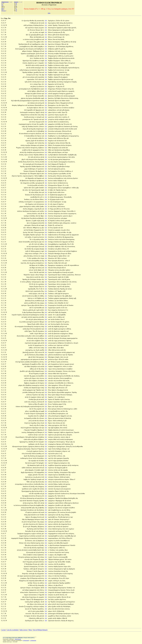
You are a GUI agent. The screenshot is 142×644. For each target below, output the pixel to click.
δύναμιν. (64, 211)
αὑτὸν (53, 312)
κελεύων (31, 155)
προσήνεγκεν (67, 614)
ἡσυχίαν (62, 63)
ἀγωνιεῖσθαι (61, 392)
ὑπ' (63, 209)
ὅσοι (36, 115)
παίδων (55, 181)
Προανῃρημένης (27, 491)
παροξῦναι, (41, 609)
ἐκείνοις (51, 178)
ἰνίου (25, 548)
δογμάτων (51, 141)
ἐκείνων (65, 374)
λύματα (42, 383)
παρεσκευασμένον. (28, 176)
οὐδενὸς (37, 305)
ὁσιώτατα (62, 141)
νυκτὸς (67, 381)
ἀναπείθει (41, 96)
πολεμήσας (57, 145)
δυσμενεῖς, (61, 531)
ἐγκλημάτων (52, 143)
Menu (30, 630)
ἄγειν (71, 296)
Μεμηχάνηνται (65, 103)
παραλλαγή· (41, 548)
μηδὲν (57, 49)
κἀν (32, 338)
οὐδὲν (40, 138)
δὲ (16, 8)
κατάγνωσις (57, 32)
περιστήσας (34, 557)
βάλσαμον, (33, 169)
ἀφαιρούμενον (57, 30)
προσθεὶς (36, 72)
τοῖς (27, 49)
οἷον (38, 425)
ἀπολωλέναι (37, 468)
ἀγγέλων (61, 204)
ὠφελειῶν (51, 621)
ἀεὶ (43, 174)
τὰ (40, 23)
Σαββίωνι (41, 176)
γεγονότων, (57, 218)
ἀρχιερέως (39, 110)
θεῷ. (31, 583)
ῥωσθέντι (23, 371)
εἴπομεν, (29, 588)
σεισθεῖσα (38, 301)
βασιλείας (60, 150)
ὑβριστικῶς (4, 11)
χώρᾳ (54, 199)
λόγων (66, 566)
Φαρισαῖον (31, 178)
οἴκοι (50, 385)
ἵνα (54, 557)
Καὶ (40, 108)
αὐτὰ (42, 343)
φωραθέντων (52, 616)
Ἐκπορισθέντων (66, 42)
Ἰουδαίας (31, 126)
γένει (27, 526)
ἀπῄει (54, 388)
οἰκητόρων (52, 383)
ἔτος (52, 228)
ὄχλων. (50, 421)
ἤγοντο (57, 101)
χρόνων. (62, 559)
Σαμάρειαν (21, 534)
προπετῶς (60, 435)
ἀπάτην (34, 536)
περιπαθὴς (33, 411)
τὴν (16, 9)
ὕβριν (2, 9)
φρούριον (65, 465)
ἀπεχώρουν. (57, 61)
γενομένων (51, 119)
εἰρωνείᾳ (26, 21)
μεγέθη (42, 350)
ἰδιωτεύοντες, (65, 98)
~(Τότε (67, 261)
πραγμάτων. (55, 385)
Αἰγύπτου (41, 524)
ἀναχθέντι (34, 430)
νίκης (63, 515)
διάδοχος (59, 449)
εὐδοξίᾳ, (21, 202)
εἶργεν (37, 621)
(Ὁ (66, 388)
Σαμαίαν (39, 178)
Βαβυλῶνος (37, 89)
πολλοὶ (61, 134)
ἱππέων (57, 239)
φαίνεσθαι (30, 131)
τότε (43, 108)
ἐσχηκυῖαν (59, 322)
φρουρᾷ (33, 35)
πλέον (39, 348)
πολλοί (69, 616)
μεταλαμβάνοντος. (25, 46)
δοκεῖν (32, 425)
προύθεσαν (25, 489)
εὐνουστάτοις (71, 246)
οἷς (55, 576)
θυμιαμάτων (52, 265)
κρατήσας (41, 284)
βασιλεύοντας (66, 58)
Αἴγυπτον (15, 176)
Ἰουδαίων (54, 166)
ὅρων (60, 275)
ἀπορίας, (15, 105)
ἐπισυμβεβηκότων (54, 244)
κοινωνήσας (31, 77)
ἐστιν (60, 117)
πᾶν (38, 56)
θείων (50, 261)
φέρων (37, 286)
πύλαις (42, 557)
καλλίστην (41, 578)
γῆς (65, 23)
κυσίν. (30, 489)
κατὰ (56, 37)
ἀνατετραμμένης (20, 49)
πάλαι (50, 425)
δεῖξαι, (37, 192)
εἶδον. (40, 364)
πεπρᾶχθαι (71, 155)
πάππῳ (61, 82)
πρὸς (26, 82)
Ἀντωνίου (67, 124)
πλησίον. (67, 479)
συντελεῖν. (29, 614)
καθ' (49, 312)
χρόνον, (67, 322)
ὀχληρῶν (41, 463)
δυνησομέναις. (34, 566)
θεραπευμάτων (54, 548)
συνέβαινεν (30, 555)
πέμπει (26, 155)
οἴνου (68, 230)
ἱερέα (42, 89)
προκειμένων (52, 515)
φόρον (61, 404)
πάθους (42, 244)
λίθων (50, 350)
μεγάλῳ (38, 239)
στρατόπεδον (37, 291)
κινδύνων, (60, 456)
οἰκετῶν (51, 378)
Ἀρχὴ (37, 112)
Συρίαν (31, 108)
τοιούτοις (63, 512)
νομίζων (73, 472)
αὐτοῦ (50, 94)
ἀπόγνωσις (41, 319)
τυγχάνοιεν (36, 451)
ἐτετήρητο (27, 616)
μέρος (38, 611)
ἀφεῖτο (59, 324)
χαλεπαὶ (42, 616)
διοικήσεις (41, 331)
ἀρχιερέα (65, 242)
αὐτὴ (42, 399)
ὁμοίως (31, 98)
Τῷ (2, 4)
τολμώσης (32, 581)
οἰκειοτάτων (52, 371)
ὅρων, (50, 406)
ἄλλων (50, 30)
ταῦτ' (32, 232)
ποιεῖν (55, 138)
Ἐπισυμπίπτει (62, 25)
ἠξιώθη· (42, 545)
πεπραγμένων (68, 82)
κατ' (32, 270)
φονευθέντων (58, 209)
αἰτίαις (22, 592)
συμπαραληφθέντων (54, 536)
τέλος (24, 454)
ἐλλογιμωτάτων (53, 185)
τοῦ (34, 110)
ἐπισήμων (51, 242)
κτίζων (70, 366)
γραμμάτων (52, 124)
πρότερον (54, 409)
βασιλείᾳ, (62, 611)
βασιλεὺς (57, 289)
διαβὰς (26, 479)
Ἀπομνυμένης (64, 519)
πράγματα (35, 223)
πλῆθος (42, 265)
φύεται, (63, 169)
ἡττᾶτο (71, 129)
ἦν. (56, 496)
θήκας (34, 265)
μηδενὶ (42, 404)
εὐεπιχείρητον (64, 472)
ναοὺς (31, 294)
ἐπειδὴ (26, 117)
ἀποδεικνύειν (58, 242)
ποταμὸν (39, 479)
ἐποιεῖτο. (36, 126)
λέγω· (37, 75)
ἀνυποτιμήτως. (61, 442)
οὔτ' (56, 258)
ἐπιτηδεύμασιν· (57, 202)
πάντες (63, 206)
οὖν (33, 244)
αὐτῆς (69, 176)
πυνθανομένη (24, 458)
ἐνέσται (36, 256)
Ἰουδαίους (56, 404)
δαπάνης (33, 456)
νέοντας (42, 378)
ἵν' (38, 595)
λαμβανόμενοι (66, 592)
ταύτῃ (36, 338)
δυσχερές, (36, 501)
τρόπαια (42, 145)
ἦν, (54, 225)
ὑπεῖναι (62, 491)
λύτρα (42, 258)
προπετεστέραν (59, 418)
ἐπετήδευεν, (64, 402)
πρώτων (51, 524)
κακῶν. (50, 315)
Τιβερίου (51, 559)
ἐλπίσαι (39, 94)
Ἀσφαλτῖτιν (27, 275)
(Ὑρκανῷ (27, 430)
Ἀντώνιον (33, 30)
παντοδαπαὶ (25, 134)
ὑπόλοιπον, (29, 468)
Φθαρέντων (36, 228)
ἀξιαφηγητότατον (39, 599)
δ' (30, 23)
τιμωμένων (52, 562)
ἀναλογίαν (24, 510)
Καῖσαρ (37, 25)
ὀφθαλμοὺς (65, 136)
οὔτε (28, 42)
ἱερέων (50, 272)
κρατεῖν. (59, 308)
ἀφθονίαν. (58, 246)
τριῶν (50, 583)
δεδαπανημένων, (68, 409)
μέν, (31, 32)
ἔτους (33, 301)
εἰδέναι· (65, 256)
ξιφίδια (61, 484)
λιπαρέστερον (40, 129)
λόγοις (25, 129)
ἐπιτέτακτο (62, 609)
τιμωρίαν (41, 597)
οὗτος (60, 585)
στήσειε (39, 397)
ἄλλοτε (37, 199)
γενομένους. (30, 503)
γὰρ (68, 70)
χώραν (22, 206)
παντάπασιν (31, 105)
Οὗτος (61, 359)
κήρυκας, (28, 141)
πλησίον (56, 162)
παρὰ (42, 32)
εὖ (64, 86)
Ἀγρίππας (41, 449)
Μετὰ (27, 65)
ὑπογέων (51, 595)
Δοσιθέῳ (39, 454)
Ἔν (31, 239)
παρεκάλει (28, 166)
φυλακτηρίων (52, 614)
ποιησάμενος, (60, 265)
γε (41, 228)
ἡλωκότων (51, 258)
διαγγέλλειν (72, 602)
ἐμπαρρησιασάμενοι (26, 101)
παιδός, (29, 237)
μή (56, 557)
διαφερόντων (66, 159)
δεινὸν (55, 192)
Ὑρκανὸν (36, 119)
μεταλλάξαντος (25, 505)
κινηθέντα (25, 150)
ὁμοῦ (26, 456)
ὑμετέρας (56, 159)
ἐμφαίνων (24, 54)
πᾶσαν (64, 101)
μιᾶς (63, 110)
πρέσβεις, (62, 550)
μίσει (43, 28)
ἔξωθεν (50, 223)
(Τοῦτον (58, 21)
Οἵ (68, 249)
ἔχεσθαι (42, 501)
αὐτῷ (32, 39)
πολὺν (62, 199)
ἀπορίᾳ (42, 249)
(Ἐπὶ (36, 352)
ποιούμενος (30, 75)
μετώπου (58, 350)
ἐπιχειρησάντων (53, 251)
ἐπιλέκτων (51, 239)
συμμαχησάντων (53, 534)
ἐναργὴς (74, 82)
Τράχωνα (56, 463)
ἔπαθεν (42, 206)
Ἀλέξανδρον (63, 54)
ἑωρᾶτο (35, 489)
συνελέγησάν (28, 202)
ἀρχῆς (40, 171)
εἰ (65, 56)
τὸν (64, 21)
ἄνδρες (71, 334)
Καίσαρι (27, 538)
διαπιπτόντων (52, 134)
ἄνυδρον (31, 230)
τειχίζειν (34, 534)
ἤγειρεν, (60, 185)
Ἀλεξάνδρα (60, 614)
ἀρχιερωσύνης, (69, 237)
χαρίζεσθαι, (68, 30)
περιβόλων (51, 465)
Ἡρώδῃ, (61, 164)
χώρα (26, 169)
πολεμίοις (31, 49)
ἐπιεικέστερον (70, 430)
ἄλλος (68, 510)
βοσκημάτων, (52, 105)
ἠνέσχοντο (66, 294)
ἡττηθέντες (36, 61)
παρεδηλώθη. (63, 244)
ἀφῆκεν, (34, 91)
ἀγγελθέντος (70, 46)
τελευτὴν (27, 559)
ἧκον (66, 550)
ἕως (31, 61)
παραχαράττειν (37, 150)
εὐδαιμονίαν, (67, 223)
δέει (64, 411)
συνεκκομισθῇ (63, 557)
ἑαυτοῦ (55, 91)
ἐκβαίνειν (41, 148)
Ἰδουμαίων (52, 270)
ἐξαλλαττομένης (57, 529)
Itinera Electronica (13, 638)
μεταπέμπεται (27, 119)
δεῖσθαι (34, 166)
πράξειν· (68, 270)
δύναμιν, (60, 37)
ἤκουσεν (61, 566)
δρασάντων (32, 63)
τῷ (2, 3)
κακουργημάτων (63, 162)
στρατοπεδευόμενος (74, 68)
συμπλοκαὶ (28, 343)
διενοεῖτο (69, 512)
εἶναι (35, 42)
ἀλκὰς (62, 39)
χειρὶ (39, 122)
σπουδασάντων (58, 355)
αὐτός (41, 621)
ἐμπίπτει (36, 395)
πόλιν (27, 190)
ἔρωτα (30, 305)
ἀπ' (37, 524)
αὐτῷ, (56, 470)
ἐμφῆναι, (57, 428)
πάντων (38, 157)
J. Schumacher (33, 640)
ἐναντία (66, 390)
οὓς (28, 263)
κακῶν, (50, 317)
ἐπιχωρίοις (30, 562)
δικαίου (71, 305)
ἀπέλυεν (41, 25)
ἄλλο (59, 258)
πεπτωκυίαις (64, 51)
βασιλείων (51, 96)
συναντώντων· (60, 70)
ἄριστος (69, 341)
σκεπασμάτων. (57, 42)
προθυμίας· (37, 602)
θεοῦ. (34, 357)
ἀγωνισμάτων (52, 23)
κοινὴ (39, 103)
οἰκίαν (21, 242)
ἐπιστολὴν (29, 454)
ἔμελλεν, (20, 176)
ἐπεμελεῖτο (58, 552)
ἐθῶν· (64, 562)
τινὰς (42, 44)
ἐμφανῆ (29, 418)
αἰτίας (58, 143)
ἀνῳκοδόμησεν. (20, 437)
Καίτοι (31, 404)
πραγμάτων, (68, 392)
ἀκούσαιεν (30, 501)
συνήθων (57, 54)
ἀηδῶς (56, 566)
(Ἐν (30, 284)
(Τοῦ (35, 272)
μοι (43, 334)
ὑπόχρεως (41, 486)
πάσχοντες (71, 621)
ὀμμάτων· (51, 397)
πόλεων (60, 188)
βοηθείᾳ (42, 131)
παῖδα (67, 359)
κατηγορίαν (21, 326)
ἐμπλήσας (60, 461)
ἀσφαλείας (33, 465)
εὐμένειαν (60, 345)
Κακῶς (64, 621)
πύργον (26, 595)
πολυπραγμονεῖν (61, 602)
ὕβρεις (3, 8)
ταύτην (70, 289)
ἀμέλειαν (35, 437)
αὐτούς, (42, 362)
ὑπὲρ (42, 115)
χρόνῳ (34, 263)
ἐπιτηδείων (52, 246)
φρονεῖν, (74, 28)
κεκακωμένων (36, 385)
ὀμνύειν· (76, 178)
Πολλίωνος (33, 355)
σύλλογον (36, 606)
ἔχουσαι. (63, 590)
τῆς (16, 4)
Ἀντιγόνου (22, 557)
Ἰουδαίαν (37, 58)
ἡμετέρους (22, 362)
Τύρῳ (52, 209)
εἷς (42, 602)
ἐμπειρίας (55, 261)
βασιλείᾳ (55, 195)
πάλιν (27, 524)
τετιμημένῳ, (29, 606)
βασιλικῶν (52, 101)
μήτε (43, 35)
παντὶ (63, 552)
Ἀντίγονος (39, 496)
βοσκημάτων (52, 103)
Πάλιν (36, 503)
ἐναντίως (67, 399)
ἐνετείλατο (61, 171)
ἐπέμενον (33, 414)
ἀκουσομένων (52, 28)
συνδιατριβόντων (59, 178)
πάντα (59, 284)
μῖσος (35, 86)
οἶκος (38, 355)
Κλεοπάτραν (24, 174)
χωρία (67, 65)
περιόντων (51, 468)
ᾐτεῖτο (38, 54)
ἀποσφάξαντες (35, 362)
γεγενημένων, (56, 425)
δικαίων (51, 138)
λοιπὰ (42, 23)
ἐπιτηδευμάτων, (61, 414)
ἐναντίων (51, 211)
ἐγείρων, (35, 294)
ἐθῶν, (55, 348)
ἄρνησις (59, 444)
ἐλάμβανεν (60, 555)
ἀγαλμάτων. (52, 21)
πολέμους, (34, 402)
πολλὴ (37, 65)
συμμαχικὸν (15, 538)
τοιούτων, (51, 564)
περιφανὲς (71, 91)
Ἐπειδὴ (60, 517)
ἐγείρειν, (25, 446)
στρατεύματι (35, 246)
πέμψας (56, 77)
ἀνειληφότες (33, 211)
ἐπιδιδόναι (56, 223)
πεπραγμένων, (64, 334)
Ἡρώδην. (55, 25)
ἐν (23, 21)
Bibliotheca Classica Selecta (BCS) (26, 638)
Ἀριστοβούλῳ (52, 82)
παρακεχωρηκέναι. (72, 338)
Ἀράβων (51, 58)
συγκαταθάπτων (74, 265)
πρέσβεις (35, 258)
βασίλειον (76, 503)
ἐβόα (39, 91)
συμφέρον (34, 397)
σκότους (67, 609)
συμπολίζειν (57, 402)
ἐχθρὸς (28, 235)
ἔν (64, 185)
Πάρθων (51, 430)
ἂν (62, 294)
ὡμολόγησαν (26, 364)
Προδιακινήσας (23, 44)
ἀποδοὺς (31, 442)
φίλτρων (62, 326)
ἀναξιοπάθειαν (31, 136)
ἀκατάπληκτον (62, 369)
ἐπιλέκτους (41, 538)
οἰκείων (51, 374)
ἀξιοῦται (60, 237)
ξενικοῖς (62, 439)
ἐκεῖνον (53, 322)
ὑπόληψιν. (36, 254)
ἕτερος (32, 505)
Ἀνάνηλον (59, 89)
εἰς (64, 49)
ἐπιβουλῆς (17, 101)
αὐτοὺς (19, 550)
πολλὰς (20, 162)
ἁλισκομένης (31, 498)
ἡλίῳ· (52, 599)
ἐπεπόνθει (60, 305)
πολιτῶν (51, 484)
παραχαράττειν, (58, 366)
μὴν (43, 228)
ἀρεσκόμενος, (29, 472)
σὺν (62, 96)
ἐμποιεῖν (27, 566)
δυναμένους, (34, 148)
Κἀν (63, 246)
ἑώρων (34, 378)
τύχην (56, 341)
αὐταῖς (66, 96)
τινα (43, 242)
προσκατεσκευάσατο (30, 576)
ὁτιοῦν (42, 56)
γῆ (43, 301)
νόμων (50, 369)
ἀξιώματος (41, 526)
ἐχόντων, (64, 190)
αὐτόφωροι (58, 592)
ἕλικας (25, 162)
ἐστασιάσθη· (26, 242)
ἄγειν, (66, 63)
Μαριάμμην (59, 501)
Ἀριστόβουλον (55, 155)
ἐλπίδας (26, 388)
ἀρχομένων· (52, 86)
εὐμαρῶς (33, 383)
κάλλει (42, 185)
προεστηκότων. (53, 512)
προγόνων (56, 174)
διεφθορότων (40, 49)
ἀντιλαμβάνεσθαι (39, 505)
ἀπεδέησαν (26, 211)
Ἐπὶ (66, 559)
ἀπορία (59, 268)
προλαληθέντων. (53, 517)
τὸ (16, 6)
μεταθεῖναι (32, 303)
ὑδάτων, (51, 585)
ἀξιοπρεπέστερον (18, 446)
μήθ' (54, 35)
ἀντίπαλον (25, 550)
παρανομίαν (57, 75)
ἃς (55, 98)
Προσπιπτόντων (34, 592)
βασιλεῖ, (42, 555)
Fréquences (16, 2)
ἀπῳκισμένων (62, 588)
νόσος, (38, 423)
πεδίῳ (42, 239)
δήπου (68, 75)
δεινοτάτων (52, 131)
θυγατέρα (35, 578)
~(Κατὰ (61, 72)
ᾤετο (29, 223)
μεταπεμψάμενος (24, 89)
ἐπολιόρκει (33, 279)
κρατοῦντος (41, 498)
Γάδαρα (51, 108)
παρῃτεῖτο (63, 331)
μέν (36, 63)
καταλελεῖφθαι (33, 550)
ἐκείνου (51, 181)
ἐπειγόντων (52, 230)
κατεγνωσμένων (53, 343)
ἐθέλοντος (60, 138)
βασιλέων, (51, 98)
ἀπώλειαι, (39, 134)
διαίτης (31, 529)
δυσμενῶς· (25, 574)
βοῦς (40, 37)
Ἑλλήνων (54, 362)
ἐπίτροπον (32, 171)
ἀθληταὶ (34, 23)
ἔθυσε (32, 37)
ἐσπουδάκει (41, 458)
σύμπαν (61, 406)
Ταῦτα (36, 176)
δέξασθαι (61, 303)
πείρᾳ (42, 256)
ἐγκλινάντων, (29, 477)
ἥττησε (35, 564)
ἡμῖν (51, 192)
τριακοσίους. (71, 275)
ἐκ (43, 86)
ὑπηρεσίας (64, 524)
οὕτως (50, 416)
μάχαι (36, 343)
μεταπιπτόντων (40, 152)
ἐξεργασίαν (41, 574)
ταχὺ (43, 251)
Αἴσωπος (60, 176)
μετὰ (43, 103)
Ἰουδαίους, (63, 576)
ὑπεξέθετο (72, 508)
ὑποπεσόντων (52, 597)
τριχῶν (59, 91)
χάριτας (23, 98)
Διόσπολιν (34, 70)
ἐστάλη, (22, 155)
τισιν (43, 435)
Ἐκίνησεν (30, 571)
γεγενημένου (30, 322)
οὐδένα (42, 583)
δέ (64, 308)
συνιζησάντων (40, 263)
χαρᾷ (42, 411)
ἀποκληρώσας (70, 239)
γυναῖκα (24, 322)
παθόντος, (61, 56)
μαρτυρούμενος (26, 359)
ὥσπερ (68, 446)
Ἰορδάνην (34, 479)
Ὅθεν (28, 482)
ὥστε (33, 188)
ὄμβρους (27, 383)
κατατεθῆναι (64, 541)
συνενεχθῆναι (40, 336)
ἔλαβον (59, 98)
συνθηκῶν (62, 119)
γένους (57, 270)
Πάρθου (40, 298)
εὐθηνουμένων (68, 503)
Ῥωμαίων (19, 148)
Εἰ (62, 308)
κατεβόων (71, 108)
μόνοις (59, 169)
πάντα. (35, 616)
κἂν (33, 494)
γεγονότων (31, 28)
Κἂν (32, 46)
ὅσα (54, 39)
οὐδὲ (25, 25)
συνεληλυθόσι (40, 376)
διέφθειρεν (71, 604)
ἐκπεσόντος (32, 496)
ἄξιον (36, 404)
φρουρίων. (60, 197)
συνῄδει (38, 470)
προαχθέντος (68, 378)
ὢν (24, 164)
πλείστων (27, 39)
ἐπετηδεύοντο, (69, 343)
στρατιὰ (42, 65)
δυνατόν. (23, 599)
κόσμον (36, 84)
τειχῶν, (50, 557)
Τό (54, 315)
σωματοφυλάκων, (53, 538)
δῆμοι (34, 268)
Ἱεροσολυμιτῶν (36, 190)
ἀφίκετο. (36, 108)
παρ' (62, 124)
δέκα (43, 484)
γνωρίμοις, (23, 578)
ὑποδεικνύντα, (65, 494)
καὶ (16, 11)
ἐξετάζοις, (30, 256)
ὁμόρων (51, 402)
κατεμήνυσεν (67, 489)
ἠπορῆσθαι (62, 315)
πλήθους (60, 317)
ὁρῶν (38, 465)
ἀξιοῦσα (56, 58)
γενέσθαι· (63, 232)
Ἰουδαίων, (27, 199)
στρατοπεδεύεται (59, 479)
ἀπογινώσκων (37, 312)
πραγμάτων (56, 94)
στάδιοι (74, 188)
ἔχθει (52, 190)
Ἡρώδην (36, 155)
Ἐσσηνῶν (51, 254)
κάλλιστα (41, 141)
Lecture (4, 630)
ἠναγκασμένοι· (58, 216)
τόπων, (50, 576)
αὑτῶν (58, 35)
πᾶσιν (62, 348)
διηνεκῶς (26, 315)
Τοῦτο (63, 61)
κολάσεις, (64, 616)
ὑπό (54, 317)
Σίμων (64, 112)
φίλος (25, 256)
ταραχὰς (65, 470)
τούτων (31, 254)
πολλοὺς (40, 402)
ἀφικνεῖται (41, 70)
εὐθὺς (36, 46)
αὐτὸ (40, 79)
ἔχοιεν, (68, 35)
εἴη (41, 444)
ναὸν (32, 157)
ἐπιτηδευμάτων (59, 574)
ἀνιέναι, (62, 595)
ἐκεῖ (55, 70)
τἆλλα (69, 254)
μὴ (36, 56)
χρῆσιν (39, 42)
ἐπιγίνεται (28, 423)
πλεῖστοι (66, 108)
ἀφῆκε (42, 611)
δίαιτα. (58, 103)
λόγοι (66, 152)
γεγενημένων (55, 256)
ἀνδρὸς (42, 355)
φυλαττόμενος (35, 242)
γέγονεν (63, 437)
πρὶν (50, 510)
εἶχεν (65, 138)
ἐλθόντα (42, 155)
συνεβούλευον (65, 282)
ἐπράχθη (40, 46)
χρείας (61, 159)
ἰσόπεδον (66, 461)
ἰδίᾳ (23, 519)
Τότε (69, 244)
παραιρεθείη (40, 472)
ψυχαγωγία (41, 456)
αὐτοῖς (42, 101)
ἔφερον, (60, 152)
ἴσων (50, 310)
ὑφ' (49, 599)
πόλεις (40, 268)
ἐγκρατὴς (66, 458)
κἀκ (43, 571)
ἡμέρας (67, 110)
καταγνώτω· (57, 437)
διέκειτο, (25, 310)
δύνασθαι (39, 308)
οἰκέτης (65, 176)
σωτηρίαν (66, 508)
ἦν (62, 32)
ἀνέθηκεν (31, 72)
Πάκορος (40, 432)
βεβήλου (32, 56)
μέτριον (65, 258)
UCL (4, 638)
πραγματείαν (33, 590)
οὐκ (61, 86)
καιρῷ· (30, 475)
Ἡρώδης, (57, 472)
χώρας (34, 376)
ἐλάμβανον (74, 251)
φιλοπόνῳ (41, 552)
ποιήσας (42, 606)
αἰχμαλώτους (70, 432)
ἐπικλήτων (51, 237)
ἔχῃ (41, 595)
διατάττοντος (31, 296)
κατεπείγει (32, 117)
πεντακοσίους (33, 538)
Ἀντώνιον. (62, 388)
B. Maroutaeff (26, 640)
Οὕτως (61, 385)
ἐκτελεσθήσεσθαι (78, 446)
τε (24, 39)
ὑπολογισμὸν (24, 112)
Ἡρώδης (25, 72)
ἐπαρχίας (64, 312)
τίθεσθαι (32, 21)
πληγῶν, (57, 357)
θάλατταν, (71, 383)
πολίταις (74, 282)
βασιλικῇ (26, 352)
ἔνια (43, 150)
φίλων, (58, 378)
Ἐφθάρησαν (37, 51)
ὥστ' (36, 143)
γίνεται (68, 79)
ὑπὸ (56, 51)
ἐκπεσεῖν (58, 494)
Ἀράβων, (51, 77)
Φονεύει (64, 597)
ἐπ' (49, 228)
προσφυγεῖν (72, 96)
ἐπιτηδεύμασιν (69, 439)
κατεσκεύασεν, (33, 595)
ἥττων (69, 524)
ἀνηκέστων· (52, 46)
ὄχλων (50, 418)
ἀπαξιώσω (68, 444)
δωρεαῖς (33, 129)
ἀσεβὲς (68, 562)
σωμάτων (71, 529)
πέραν (50, 449)
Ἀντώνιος (33, 329)
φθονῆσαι (62, 166)
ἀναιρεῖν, (70, 435)
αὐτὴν (30, 91)
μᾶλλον (60, 249)
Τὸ (36, 79)
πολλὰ (32, 68)
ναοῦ (40, 272)
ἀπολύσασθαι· (63, 155)
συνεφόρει (64, 284)
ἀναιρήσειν (59, 451)
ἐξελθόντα (58, 96)
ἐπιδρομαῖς (64, 68)
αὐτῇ (63, 30)
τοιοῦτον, (65, 117)
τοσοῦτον (73, 223)
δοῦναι (34, 454)
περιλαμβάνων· (67, 188)
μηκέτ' (34, 463)
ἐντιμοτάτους (64, 604)
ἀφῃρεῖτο (64, 416)
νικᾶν (27, 251)
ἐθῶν (50, 148)
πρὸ (61, 110)
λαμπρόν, (32, 143)
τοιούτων (25, 261)
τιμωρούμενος (72, 214)
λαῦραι (27, 590)
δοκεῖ (59, 225)
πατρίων (51, 439)
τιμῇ (75, 298)
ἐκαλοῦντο (69, 23)
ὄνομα (63, 254)
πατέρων (51, 437)
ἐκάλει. (26, 592)
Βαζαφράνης (31, 432)
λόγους (37, 28)
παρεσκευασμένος (59, 376)
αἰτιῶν (50, 25)
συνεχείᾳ (31, 552)
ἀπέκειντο (60, 409)
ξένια (40, 246)
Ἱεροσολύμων (52, 282)
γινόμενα (58, 489)
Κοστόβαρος (64, 498)
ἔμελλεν (54, 392)
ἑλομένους (57, 214)
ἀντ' (67, 303)
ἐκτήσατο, (69, 145)
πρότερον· (24, 305)
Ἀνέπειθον (28, 531)
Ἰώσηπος (28, 195)
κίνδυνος (29, 395)
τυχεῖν (38, 310)
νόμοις (55, 204)
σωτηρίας (37, 249)
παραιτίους (36, 317)
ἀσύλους (66, 362)
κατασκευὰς (40, 21)
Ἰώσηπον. (57, 519)
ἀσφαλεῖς (35, 388)
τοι (58, 122)
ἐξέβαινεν (41, 439)
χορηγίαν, (58, 230)
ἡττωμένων (72, 63)
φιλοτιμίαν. (58, 131)
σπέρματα (59, 468)
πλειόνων (51, 470)
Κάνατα (58, 65)
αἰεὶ (40, 512)
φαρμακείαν (75, 235)
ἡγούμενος (32, 446)
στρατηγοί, (57, 432)
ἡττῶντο (61, 251)
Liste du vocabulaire (13, 630)
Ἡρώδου (53, 221)
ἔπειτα (62, 378)
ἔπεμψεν (21, 538)
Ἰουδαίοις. (77, 376)
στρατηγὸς (29, 164)
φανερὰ (36, 562)
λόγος (28, 277)
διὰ (29, 150)
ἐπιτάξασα (41, 381)
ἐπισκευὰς (41, 482)
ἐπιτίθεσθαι (67, 376)
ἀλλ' (27, 35)
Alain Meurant (18, 639)
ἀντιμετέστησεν (32, 522)
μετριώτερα (41, 232)
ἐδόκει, (42, 199)
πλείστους (70, 178)
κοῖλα (42, 461)
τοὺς (60, 58)
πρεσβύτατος (40, 181)
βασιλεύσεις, (65, 122)
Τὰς (34, 331)
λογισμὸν (41, 442)
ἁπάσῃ (71, 298)
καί (40, 435)
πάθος (58, 543)
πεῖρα (42, 425)
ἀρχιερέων (51, 84)
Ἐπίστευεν (78, 275)
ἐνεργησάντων (55, 364)
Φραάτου (39, 166)
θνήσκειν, (57, 477)
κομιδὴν (42, 124)
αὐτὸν (30, 82)
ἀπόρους (41, 531)
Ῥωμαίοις (36, 374)
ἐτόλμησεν (58, 44)
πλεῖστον (28, 148)
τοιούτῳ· (24, 432)
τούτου (24, 282)
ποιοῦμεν (27, 216)
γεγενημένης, (29, 350)
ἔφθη (57, 312)
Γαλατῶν (73, 545)
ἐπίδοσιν (61, 503)
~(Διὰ (25, 439)
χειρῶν (50, 618)
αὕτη (37, 275)
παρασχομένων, (64, 298)
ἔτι (60, 49)
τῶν (46, 21)
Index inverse (24, 630)
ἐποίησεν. (30, 51)
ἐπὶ (43, 164)
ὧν (64, 37)
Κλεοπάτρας (38, 164)
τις (57, 136)
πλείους (58, 423)
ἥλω (43, 291)
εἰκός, (36, 32)
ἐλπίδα (29, 249)
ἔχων (40, 84)
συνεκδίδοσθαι (59, 383)
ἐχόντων (68, 385)
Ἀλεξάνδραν (29, 564)
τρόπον (67, 21)
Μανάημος (58, 254)
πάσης (61, 23)
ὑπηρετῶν (51, 592)
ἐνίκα (58, 576)
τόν (31, 84)
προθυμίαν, (32, 444)
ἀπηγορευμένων (53, 56)
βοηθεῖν (74, 512)
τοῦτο (33, 192)
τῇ (37, 122)
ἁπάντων (38, 446)
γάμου (22, 576)
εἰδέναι (42, 324)
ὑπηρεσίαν (26, 183)
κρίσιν (54, 395)
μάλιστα (51, 355)
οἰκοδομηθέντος (57, 272)
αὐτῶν (72, 58)
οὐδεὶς (34, 206)
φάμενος (39, 174)
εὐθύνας (69, 329)
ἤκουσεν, (29, 221)
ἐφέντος (30, 298)
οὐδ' (63, 444)
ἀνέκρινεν (38, 519)
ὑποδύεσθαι (38, 484)
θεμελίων (51, 263)
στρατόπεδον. (31, 79)
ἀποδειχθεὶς (72, 498)
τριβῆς (67, 296)
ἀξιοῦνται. (61, 261)
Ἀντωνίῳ (51, 54)
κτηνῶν (58, 199)
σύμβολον (38, 341)
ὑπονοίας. (66, 324)
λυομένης (70, 574)
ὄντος (61, 578)
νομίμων (51, 366)
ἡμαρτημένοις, (24, 442)
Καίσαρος (63, 46)
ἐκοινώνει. (58, 621)
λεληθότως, (68, 171)
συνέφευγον (66, 134)
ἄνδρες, (56, 484)
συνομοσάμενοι (20, 484)
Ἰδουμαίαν (33, 174)
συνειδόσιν (60, 381)
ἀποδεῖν (42, 188)
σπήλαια (32, 103)
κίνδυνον (31, 484)
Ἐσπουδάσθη (68, 197)
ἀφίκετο (54, 390)
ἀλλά (56, 122)
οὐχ (27, 98)
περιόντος (36, 237)
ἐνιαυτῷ (65, 272)
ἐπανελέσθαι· (81, 494)
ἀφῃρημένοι (58, 211)
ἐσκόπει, (25, 63)
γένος (30, 421)
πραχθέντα (35, 364)
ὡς (34, 32)
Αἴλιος (68, 538)
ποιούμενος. (32, 112)
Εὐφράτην (55, 588)
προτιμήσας (39, 183)
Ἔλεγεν (68, 442)
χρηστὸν (69, 94)
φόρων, (52, 555)
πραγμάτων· (52, 505)
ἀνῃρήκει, (31, 209)
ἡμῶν (33, 141)
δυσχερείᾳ (41, 414)
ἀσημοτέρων (52, 89)
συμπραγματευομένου (25, 124)
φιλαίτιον (35, 512)
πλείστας (64, 482)
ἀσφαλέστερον (40, 371)
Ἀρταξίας (32, 181)
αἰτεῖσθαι (58, 124)
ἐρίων (32, 42)
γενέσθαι (34, 418)
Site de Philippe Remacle (40, 630)
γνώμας (42, 303)
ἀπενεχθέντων (59, 126)
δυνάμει (68, 166)
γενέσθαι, (32, 183)
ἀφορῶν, (31, 470)
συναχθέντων (38, 39)
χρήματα (65, 77)
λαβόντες (63, 432)
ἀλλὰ (59, 206)
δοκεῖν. (39, 550)
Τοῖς (33, 614)
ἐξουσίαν (63, 35)
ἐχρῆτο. (59, 597)
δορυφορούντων (65, 545)
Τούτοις (37, 162)
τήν (31, 58)
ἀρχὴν (56, 329)
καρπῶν (56, 228)
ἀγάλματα (72, 569)
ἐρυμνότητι (58, 465)
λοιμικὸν (14, 315)
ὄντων (50, 404)
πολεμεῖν (39, 117)
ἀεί (42, 30)
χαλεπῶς (55, 152)
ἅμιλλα (64, 79)
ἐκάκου (56, 68)
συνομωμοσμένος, (74, 136)
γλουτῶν (51, 122)
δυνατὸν (22, 606)
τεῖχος (55, 461)
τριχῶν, (50, 581)
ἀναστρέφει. (27, 449)
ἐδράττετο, (65, 91)
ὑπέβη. (56, 263)
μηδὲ (42, 374)
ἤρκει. (30, 331)
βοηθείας (29, 385)
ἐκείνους (54, 324)
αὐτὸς (50, 91)
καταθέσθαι (34, 197)
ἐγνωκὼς (56, 63)
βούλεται (36, 218)
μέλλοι (68, 56)
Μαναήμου (52, 357)
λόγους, (77, 614)
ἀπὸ (58, 23)
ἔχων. (57, 359)
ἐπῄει (70, 28)
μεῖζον (66, 28)
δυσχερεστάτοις (33, 159)
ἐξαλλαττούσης (74, 98)
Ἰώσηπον (35, 96)
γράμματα (69, 352)
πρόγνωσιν (36, 359)
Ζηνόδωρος (30, 312)
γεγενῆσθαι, (63, 174)
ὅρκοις (30, 324)
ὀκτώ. (31, 272)
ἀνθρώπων (51, 49)
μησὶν (72, 272)
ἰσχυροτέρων (52, 308)
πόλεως (24, 498)
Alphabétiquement (5, 2)
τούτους (29, 214)
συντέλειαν (54, 157)
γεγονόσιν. (32, 352)
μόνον (72, 56)
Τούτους (65, 371)
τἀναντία (58, 486)
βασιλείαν (27, 218)
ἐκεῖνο (58, 541)
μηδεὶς (30, 437)
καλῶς (25, 329)
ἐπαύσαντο (67, 126)
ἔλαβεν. (56, 72)
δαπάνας (41, 510)
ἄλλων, (50, 39)
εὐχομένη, (54, 310)
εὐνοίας (35, 82)
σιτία (67, 475)
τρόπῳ (67, 552)
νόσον (35, 416)
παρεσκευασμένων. (63, 157)
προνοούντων (57, 79)
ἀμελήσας (41, 159)
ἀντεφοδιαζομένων (34, 315)
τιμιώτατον (41, 169)
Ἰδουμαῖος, (34, 526)
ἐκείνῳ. (25, 232)
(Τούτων (41, 126)
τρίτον (34, 611)
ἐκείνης (75, 126)
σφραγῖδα (30, 110)
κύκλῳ (23, 145)
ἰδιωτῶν (51, 268)
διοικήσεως (39, 195)
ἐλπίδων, (58, 319)
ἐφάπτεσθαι (38, 581)
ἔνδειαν (42, 529)
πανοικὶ (72, 364)
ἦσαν (66, 531)
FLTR (7, 638)
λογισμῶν (51, 352)
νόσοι (64, 529)
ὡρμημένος (28, 534)
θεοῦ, (72, 242)
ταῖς (59, 51)
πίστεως (55, 369)
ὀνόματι (65, 89)
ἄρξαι (40, 270)
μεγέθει (35, 185)
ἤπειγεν (38, 30)
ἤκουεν (40, 136)
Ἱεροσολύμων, (52, 286)
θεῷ (37, 37)
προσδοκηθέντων (55, 411)
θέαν (55, 456)
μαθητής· (29, 282)
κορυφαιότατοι (40, 202)
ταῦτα (33, 65)
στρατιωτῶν (52, 531)
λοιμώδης (34, 423)
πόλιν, (60, 279)
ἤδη (63, 44)
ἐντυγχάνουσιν (28, 428)
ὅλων (50, 388)
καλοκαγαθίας (35, 261)
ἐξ (49, 218)
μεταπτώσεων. (62, 341)
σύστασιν (63, 143)
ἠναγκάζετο (55, 148)
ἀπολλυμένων (57, 416)
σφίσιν (26, 317)
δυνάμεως (26, 70)
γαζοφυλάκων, (52, 110)
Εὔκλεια (65, 131)
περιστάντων (36, 101)
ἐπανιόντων (33, 524)
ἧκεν (41, 286)
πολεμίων (51, 477)
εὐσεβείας (30, 152)
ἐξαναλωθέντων (39, 105)
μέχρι (42, 559)
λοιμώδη (31, 416)
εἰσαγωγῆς (41, 585)
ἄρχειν (57, 491)
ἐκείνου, (41, 451)
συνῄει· (62, 65)
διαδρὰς (60, 181)
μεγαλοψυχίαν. (31, 54)
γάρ (40, 242)
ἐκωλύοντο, (72, 162)
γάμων (50, 112)
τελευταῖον (35, 138)
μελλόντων (52, 359)
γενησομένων (63, 463)
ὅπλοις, (55, 206)
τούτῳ (70, 89)
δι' (25, 136)
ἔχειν (29, 329)
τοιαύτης (28, 602)
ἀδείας (33, 251)
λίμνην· (33, 275)
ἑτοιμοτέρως (33, 597)
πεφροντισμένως (24, 536)
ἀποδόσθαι (62, 475)
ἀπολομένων (28, 206)
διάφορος (54, 164)
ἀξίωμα (42, 322)
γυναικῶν (51, 129)
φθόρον (24, 51)
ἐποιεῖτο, (35, 214)
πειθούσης (60, 421)
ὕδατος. (64, 249)
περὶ (72, 79)
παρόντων (51, 435)
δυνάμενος (63, 94)
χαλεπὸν (35, 475)
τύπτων (34, 122)
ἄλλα (40, 334)
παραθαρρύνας (36, 44)
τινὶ (43, 454)
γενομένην (57, 336)
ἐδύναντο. (30, 228)
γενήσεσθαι (28, 508)
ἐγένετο (40, 82)
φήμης (61, 390)
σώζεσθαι (37, 494)
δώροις (32, 286)
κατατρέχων (38, 68)
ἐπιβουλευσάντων (54, 235)
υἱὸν (30, 381)
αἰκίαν (68, 101)
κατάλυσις (41, 562)
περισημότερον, (61, 446)
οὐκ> (25, 228)
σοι (39, 256)
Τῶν (2, 6)
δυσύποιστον (62, 310)
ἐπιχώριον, (37, 588)
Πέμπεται (34, 449)
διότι (41, 192)
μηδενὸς (31, 310)
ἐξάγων (58, 395)
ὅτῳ (31, 218)
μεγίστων (36, 545)
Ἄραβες (60, 291)
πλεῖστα (42, 338)
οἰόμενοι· (65, 451)
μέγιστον (66, 216)
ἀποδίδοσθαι (37, 98)
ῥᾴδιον (70, 369)
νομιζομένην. (55, 578)
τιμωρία (67, 364)
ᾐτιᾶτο (54, 606)
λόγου (67, 578)
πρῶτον (26, 188)
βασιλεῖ (65, 486)
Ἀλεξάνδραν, (67, 606)
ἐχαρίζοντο (60, 28)
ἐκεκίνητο (56, 482)
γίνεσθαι (41, 317)
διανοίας (34, 548)
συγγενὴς (37, 209)
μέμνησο (41, 357)
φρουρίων (60, 458)
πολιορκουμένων (37, 282)
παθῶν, (31, 348)
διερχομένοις (38, 230)
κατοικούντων (57, 108)
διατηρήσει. (59, 371)
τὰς (36, 21)
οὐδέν (57, 117)
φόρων (50, 611)
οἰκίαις (70, 51)
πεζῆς (21, 70)
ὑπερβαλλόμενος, (56, 510)
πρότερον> (39, 235)
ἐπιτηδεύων (31, 510)
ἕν (42, 197)
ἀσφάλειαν (41, 541)
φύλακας (28, 557)
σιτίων (50, 529)
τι (44, 30)
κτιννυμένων (32, 134)
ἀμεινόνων (52, 44)
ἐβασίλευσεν (25, 181)
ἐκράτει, (20, 315)
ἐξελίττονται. (31, 162)
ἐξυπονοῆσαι (21, 336)
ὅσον (58, 374)
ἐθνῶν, (50, 145)
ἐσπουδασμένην (29, 326)
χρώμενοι (38, 251)
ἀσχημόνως (23, 581)
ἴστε (62, 75)
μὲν (16, 3)
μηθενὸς (39, 35)
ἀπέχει (42, 275)
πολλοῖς (42, 489)
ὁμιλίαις (67, 286)
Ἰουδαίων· (70, 588)
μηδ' (62, 49)
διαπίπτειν (26, 486)
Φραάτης (40, 430)
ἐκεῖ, (50, 164)
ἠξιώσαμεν (36, 428)
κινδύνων (58, 221)
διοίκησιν (57, 338)
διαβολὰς (57, 326)
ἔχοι (35, 399)
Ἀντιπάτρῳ (62, 235)
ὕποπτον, (30, 541)
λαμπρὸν (41, 63)
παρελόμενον (58, 296)
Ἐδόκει (72, 479)
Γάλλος (64, 538)
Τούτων (35, 583)
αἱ (72, 590)
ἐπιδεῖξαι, (32, 216)
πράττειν (30, 512)
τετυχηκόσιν (58, 352)
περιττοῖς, (24, 263)
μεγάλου (57, 599)
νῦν (57, 46)
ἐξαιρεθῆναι (66, 150)
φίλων (55, 176)
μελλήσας (30, 25)
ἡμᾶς (61, 256)
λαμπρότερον (38, 345)
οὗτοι (58, 282)
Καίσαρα (28, 94)
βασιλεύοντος (64, 183)
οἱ (53, 37)
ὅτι (43, 235)
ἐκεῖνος (63, 145)
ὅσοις (55, 268)
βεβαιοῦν (41, 218)
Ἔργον (28, 599)
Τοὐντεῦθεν (71, 211)
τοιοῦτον (31, 435)
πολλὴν (42, 211)
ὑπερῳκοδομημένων (54, 590)
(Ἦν (41, 254)
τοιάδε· (59, 112)
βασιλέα (39, 329)
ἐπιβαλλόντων (53, 232)
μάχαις (21, 385)
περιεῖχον (28, 145)
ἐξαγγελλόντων (26, 115)
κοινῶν (50, 348)
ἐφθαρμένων (21, 105)
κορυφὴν (34, 461)
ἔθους (55, 414)
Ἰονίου (54, 449)
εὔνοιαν (42, 418)
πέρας (39, 221)
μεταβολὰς (41, 508)
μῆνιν (30, 336)
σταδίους (64, 275)
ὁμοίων (51, 399)
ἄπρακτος (21, 449)
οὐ (69, 25)
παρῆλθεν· (68, 583)
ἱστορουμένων (53, 305)
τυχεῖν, (62, 399)
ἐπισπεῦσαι (57, 571)
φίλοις (36, 319)
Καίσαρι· (64, 449)
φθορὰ (42, 416)
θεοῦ (67, 345)
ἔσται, (63, 221)
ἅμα (37, 411)
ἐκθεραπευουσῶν (60, 129)
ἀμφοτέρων (26, 61)
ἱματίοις (68, 484)
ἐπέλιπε (66, 214)
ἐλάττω (42, 305)
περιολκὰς (41, 77)
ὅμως (40, 571)
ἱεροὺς (59, 362)
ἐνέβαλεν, (35, 381)
